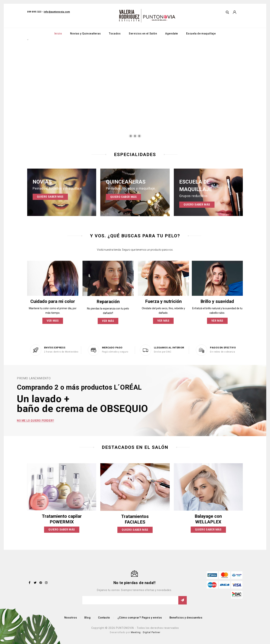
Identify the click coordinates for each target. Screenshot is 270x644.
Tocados (115, 34)
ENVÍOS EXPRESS (55, 348)
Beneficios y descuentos (186, 618)
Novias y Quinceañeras (85, 34)
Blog (87, 618)
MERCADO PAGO (112, 348)
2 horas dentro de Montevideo (61, 352)
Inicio (58, 34)
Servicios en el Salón (143, 34)
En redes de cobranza (222, 352)
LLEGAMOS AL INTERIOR (169, 348)
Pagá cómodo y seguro (115, 352)
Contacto (104, 618)
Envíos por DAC (163, 352)
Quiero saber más (50, 197)
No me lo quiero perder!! (35, 421)
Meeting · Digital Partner (146, 632)
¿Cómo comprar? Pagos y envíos (140, 618)
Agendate (172, 34)
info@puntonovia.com (57, 12)
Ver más (53, 321)
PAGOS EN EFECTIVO (223, 348)
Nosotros (71, 618)
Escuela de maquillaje (201, 34)
